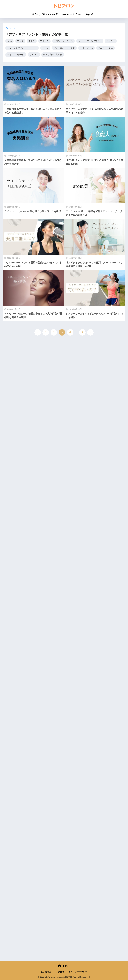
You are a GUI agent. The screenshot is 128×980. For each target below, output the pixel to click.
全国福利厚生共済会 (53, 55)
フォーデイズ (87, 48)
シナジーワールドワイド (90, 41)
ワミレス (34, 55)
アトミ (32, 41)
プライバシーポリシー (77, 972)
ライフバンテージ (16, 55)
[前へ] (38, 333)
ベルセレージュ (105, 48)
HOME (64, 966)
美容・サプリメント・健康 (45, 14)
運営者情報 (46, 972)
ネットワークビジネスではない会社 (79, 14)
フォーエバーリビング (64, 48)
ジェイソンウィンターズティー (22, 48)
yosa (10, 41)
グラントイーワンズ (64, 41)
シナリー (111, 41)
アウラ (20, 41)
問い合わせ (59, 972)
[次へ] (90, 333)
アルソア (45, 41)
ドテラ (45, 48)
